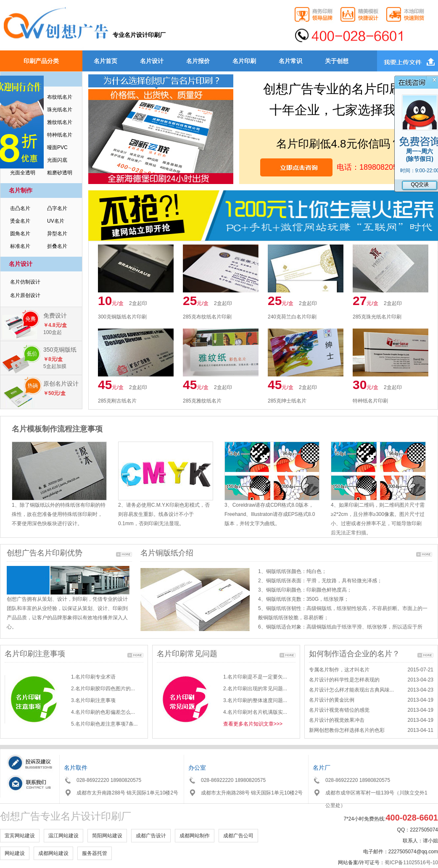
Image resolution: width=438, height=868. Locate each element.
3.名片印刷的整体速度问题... (255, 700)
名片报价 (198, 61)
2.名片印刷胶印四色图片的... (103, 689)
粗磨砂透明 (60, 173)
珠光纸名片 (60, 110)
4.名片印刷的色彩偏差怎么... (103, 712)
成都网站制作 (195, 836)
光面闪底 (57, 160)
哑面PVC (57, 147)
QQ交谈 (420, 185)
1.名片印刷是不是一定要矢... (255, 677)
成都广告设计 (151, 836)
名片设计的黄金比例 (332, 700)
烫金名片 (20, 221)
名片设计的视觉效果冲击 (337, 720)
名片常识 (290, 61)
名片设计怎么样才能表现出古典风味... (351, 690)
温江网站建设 (63, 836)
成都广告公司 (238, 836)
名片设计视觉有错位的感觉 (339, 710)
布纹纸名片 (60, 97)
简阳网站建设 (107, 836)
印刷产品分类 (41, 61)
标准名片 (20, 246)
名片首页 (106, 61)
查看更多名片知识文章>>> (253, 724)
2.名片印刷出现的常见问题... (255, 689)
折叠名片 (57, 246)
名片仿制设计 (25, 282)
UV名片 (56, 221)
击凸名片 (20, 208)
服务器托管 (95, 853)
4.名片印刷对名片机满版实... (255, 712)
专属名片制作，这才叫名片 (339, 670)
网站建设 (15, 853)
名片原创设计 (25, 295)
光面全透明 (23, 173)
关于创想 (337, 61)
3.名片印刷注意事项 (93, 700)
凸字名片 (57, 208)
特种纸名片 (60, 135)
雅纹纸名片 (60, 122)
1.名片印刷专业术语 (93, 677)
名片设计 (152, 61)
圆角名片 (20, 234)
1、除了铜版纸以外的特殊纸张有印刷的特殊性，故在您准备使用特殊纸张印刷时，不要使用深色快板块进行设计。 (59, 514)
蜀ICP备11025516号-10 (411, 863)
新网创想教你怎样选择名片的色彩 (347, 730)
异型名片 (57, 234)
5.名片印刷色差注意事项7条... (104, 724)
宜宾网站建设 (20, 836)
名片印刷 (244, 61)
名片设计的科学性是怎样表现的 (344, 680)
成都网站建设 (53, 853)
